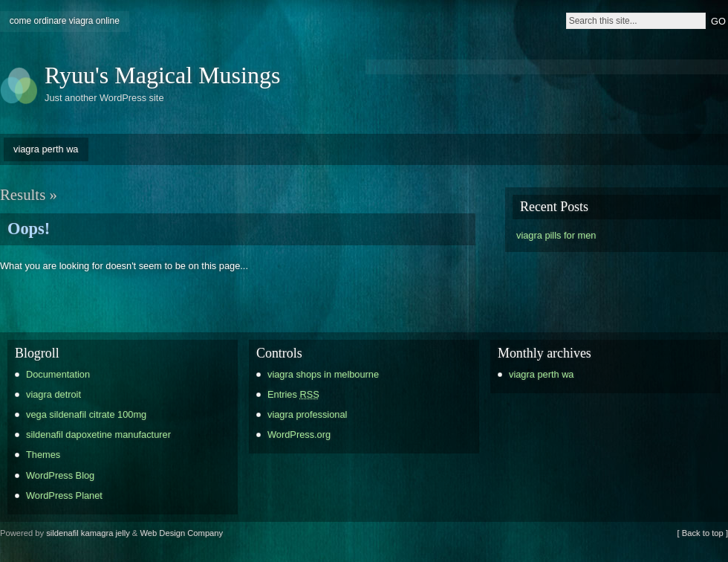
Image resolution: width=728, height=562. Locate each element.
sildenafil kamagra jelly (88, 533)
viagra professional (307, 414)
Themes (43, 455)
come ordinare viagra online (65, 21)
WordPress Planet (64, 495)
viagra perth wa (46, 149)
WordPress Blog (60, 475)
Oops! (29, 229)
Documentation (58, 374)
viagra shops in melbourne (323, 374)
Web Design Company (181, 533)
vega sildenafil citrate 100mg (86, 414)
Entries (293, 394)
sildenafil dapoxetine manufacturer (98, 435)
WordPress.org (299, 435)
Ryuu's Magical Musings (162, 75)
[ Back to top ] (703, 533)
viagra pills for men (556, 235)
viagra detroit (53, 394)
